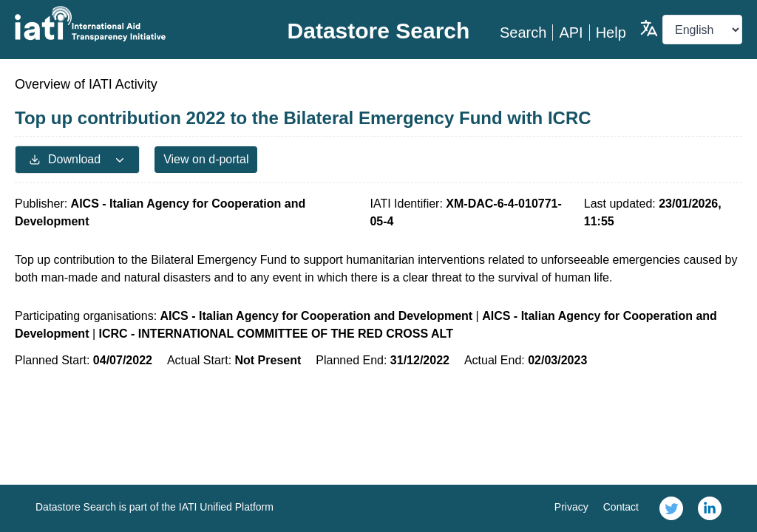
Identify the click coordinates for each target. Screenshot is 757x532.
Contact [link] (621, 507)
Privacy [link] (571, 507)
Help (611, 33)
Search (523, 33)
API (571, 33)
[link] (671, 508)
